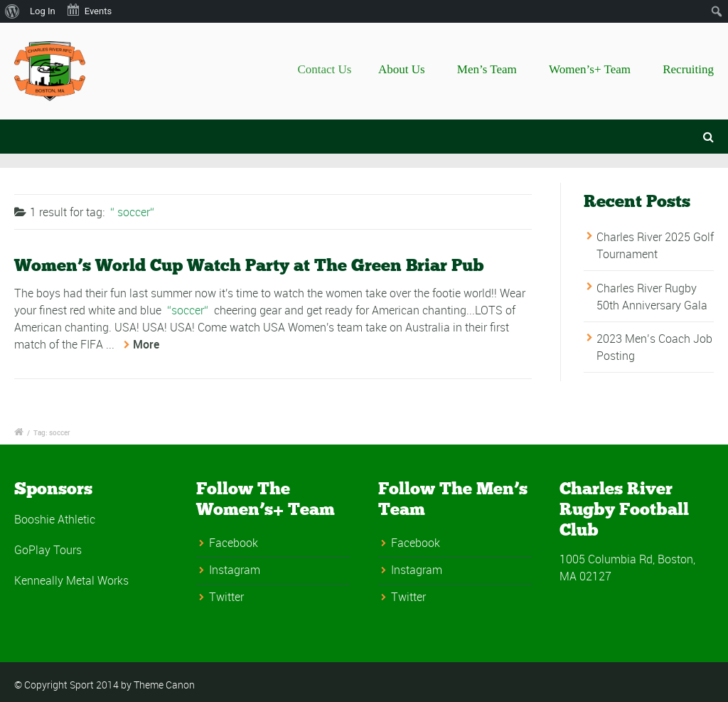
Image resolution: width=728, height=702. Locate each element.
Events (89, 10)
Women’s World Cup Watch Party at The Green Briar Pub (249, 265)
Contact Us (336, 69)
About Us (408, 69)
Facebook (234, 543)
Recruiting (688, 69)
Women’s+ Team (590, 69)
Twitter (226, 597)
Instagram (235, 570)
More (146, 344)
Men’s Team (487, 69)
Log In (43, 11)
